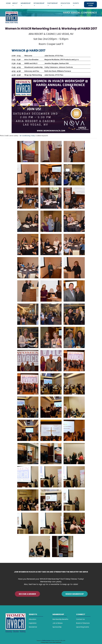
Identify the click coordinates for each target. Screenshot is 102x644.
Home (8, 3)
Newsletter (33, 627)
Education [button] (65, 3)
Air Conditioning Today (27, 136)
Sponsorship (57, 627)
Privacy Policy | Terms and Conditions (51, 642)
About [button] (15, 3)
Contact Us (80, 619)
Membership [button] (26, 3)
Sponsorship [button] (39, 3)
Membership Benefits (60, 619)
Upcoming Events (83, 627)
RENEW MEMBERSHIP (75, 594)
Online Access (46, 641)
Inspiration (33, 623)
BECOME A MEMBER (27, 594)
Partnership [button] (52, 3)
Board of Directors (83, 623)
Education (33, 619)
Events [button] (76, 3)
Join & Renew (58, 623)
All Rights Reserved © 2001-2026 (58, 641)
